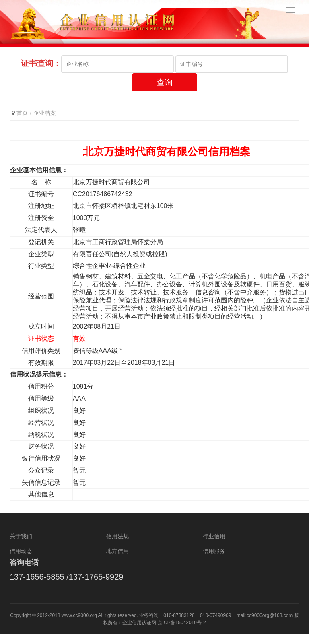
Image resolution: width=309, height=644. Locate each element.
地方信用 (117, 561)
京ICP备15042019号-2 (182, 632)
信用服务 (214, 561)
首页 (22, 122)
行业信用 (214, 546)
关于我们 (21, 546)
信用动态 (21, 561)
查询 (165, 92)
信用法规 (117, 546)
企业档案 (45, 122)
